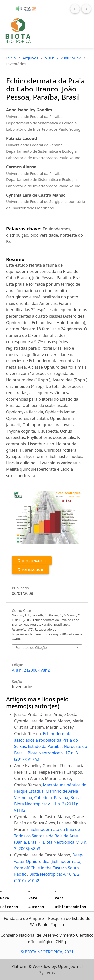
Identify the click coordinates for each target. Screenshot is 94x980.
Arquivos (31, 58)
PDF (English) (32, 570)
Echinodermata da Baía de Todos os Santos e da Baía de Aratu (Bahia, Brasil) (47, 836)
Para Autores (36, 903)
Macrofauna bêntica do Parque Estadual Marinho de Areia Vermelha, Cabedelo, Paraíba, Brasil (50, 791)
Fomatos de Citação (31, 648)
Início (11, 58)
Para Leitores (9, 903)
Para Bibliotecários (71, 903)
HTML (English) (33, 561)
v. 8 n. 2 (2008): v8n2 (63, 58)
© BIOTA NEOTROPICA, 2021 (47, 952)
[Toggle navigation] (86, 9)
